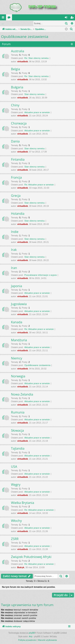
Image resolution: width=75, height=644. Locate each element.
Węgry (16, 485)
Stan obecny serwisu (35, 94)
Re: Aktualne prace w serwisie (39, 185)
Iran (14, 268)
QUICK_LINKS (4, 18)
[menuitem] (71, 29)
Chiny (15, 105)
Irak (14, 250)
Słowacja (17, 430)
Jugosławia (19, 304)
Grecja (16, 196)
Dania (15, 141)
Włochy (16, 521)
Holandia (18, 214)
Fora (10, 18)
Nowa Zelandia (22, 394)
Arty (31, 637)
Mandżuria (19, 340)
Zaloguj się (9, 23)
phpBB (32, 633)
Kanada (17, 322)
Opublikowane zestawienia (25, 37)
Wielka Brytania (23, 503)
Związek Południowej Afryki (31, 557)
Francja (16, 177)
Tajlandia (18, 448)
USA (14, 467)
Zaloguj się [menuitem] (67, 18)
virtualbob (22, 61)
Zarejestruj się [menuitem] (73, 18)
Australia (18, 51)
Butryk (21, 567)
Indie (15, 232)
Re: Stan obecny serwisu (37, 58)
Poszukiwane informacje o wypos (41, 275)
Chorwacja (19, 123)
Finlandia (18, 159)
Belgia (15, 69)
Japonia (16, 286)
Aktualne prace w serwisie (37, 112)
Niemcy (17, 358)
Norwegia (18, 376)
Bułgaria (17, 87)
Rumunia (18, 412)
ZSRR (15, 539)
